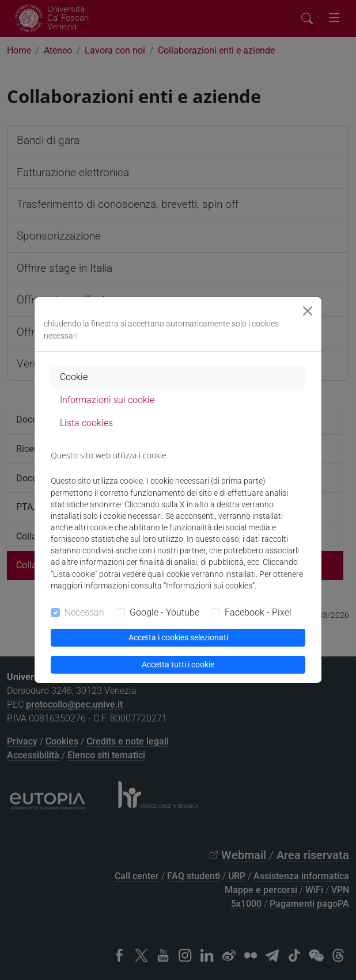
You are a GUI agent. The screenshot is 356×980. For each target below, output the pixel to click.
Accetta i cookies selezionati (178, 637)
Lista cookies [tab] (86, 423)
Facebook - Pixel (258, 612)
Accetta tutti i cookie (178, 664)
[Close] (308, 311)
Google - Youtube (164, 612)
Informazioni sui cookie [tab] (107, 400)
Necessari (84, 612)
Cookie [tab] (74, 377)
